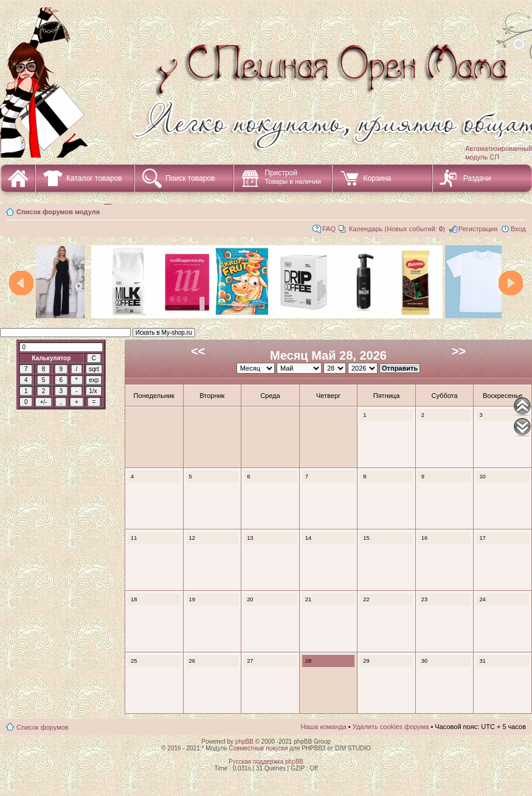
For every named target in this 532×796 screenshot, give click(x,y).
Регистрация (478, 229)
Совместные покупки (258, 748)
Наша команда (323, 727)
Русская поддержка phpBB (266, 762)
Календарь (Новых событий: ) (397, 229)
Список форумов (43, 727)
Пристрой (293, 177)
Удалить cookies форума (391, 727)
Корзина (377, 178)
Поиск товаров (190, 178)
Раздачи (477, 178)
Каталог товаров (94, 178)
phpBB (244, 742)
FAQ (329, 229)
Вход (518, 229)
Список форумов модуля (58, 212)
